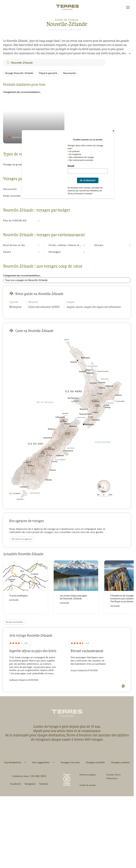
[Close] (113, 131)
